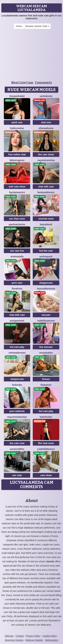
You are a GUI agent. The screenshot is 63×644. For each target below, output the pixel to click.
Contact (20, 636)
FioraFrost (17, 289)
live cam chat (17, 443)
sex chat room (17, 219)
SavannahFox (17, 449)
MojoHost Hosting (14, 640)
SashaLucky (46, 96)
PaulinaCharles (17, 224)
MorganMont (17, 321)
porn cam (17, 283)
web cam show (17, 187)
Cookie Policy (50, 636)
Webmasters (52, 640)
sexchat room (46, 219)
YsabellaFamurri (46, 449)
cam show (46, 475)
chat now (46, 122)
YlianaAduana (46, 128)
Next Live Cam (22, 83)
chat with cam (46, 187)
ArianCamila (17, 256)
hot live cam (46, 251)
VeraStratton (46, 353)
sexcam (46, 315)
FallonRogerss (17, 160)
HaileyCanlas (17, 128)
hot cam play (17, 347)
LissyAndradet (17, 96)
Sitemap (9, 636)
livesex (46, 379)
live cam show (46, 154)
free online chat (17, 154)
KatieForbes (46, 417)
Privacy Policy (33, 636)
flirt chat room (46, 443)
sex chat (17, 475)
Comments (43, 83)
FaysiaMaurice (17, 192)
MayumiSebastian (17, 417)
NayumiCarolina (46, 160)
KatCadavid (46, 224)
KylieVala (17, 385)
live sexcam (46, 347)
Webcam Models (34, 640)
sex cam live (17, 251)
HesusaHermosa (46, 289)
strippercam (46, 283)
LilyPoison (46, 385)
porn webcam (17, 411)
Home (19, 26)
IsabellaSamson (46, 321)
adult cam (17, 122)
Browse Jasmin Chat (37, 26)
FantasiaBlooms (46, 192)
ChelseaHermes (17, 353)
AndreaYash (46, 256)
